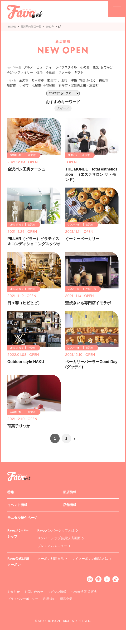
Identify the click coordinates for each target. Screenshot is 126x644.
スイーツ (63, 108)
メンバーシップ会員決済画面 (59, 538)
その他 (85, 67)
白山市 (104, 80)
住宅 (39, 72)
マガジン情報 (57, 592)
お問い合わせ (34, 592)
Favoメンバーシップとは (56, 530)
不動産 (51, 72)
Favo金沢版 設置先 (84, 592)
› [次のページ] (75, 438)
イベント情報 (17, 505)
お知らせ (14, 592)
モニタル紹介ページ (22, 518)
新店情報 (70, 492)
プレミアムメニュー (52, 546)
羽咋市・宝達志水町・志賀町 (79, 85)
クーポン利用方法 (51, 559)
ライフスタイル (66, 67)
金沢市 (24, 80)
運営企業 (66, 599)
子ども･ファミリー (20, 72)
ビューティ (44, 67)
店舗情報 (70, 505)
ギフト (79, 72)
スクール (65, 72)
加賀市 (11, 85)
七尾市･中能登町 (44, 85)
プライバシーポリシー (23, 599)
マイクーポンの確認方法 (90, 559)
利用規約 (49, 599)
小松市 (24, 85)
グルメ (28, 67)
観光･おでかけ (103, 67)
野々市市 (38, 80)
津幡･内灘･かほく (83, 80)
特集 (11, 492)
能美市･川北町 (57, 80)
